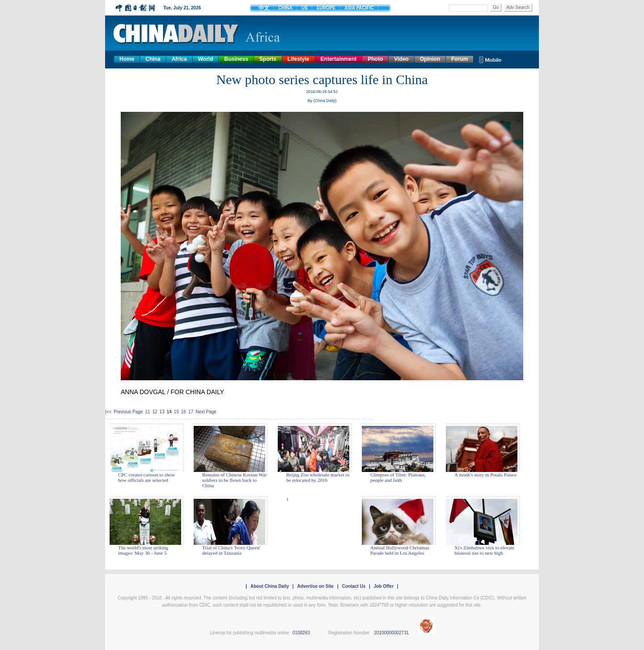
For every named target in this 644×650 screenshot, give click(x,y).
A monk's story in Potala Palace (485, 475)
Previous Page (128, 412)
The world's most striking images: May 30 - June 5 (143, 550)
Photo (375, 59)
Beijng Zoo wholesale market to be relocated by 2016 (318, 477)
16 (184, 412)
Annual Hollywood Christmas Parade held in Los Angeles (400, 550)
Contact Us (354, 586)
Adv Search (518, 7)
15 (176, 412)
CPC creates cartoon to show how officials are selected (146, 477)
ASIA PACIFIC (359, 8)
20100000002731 (391, 633)
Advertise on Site (315, 586)
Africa (179, 59)
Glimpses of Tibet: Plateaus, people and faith (398, 477)
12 (155, 412)
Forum (460, 59)
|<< (108, 412)
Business (236, 59)
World (206, 59)
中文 (264, 8)
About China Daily (270, 586)
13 (162, 412)
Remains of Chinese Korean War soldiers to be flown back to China (234, 480)
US (305, 8)
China (153, 59)
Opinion (430, 59)
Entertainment (339, 59)
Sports (268, 59)
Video (401, 59)
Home (127, 59)
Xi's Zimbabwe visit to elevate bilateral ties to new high (484, 550)
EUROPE (326, 8)
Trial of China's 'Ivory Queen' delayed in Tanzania (231, 550)
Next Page (206, 412)
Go (496, 7)
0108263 (301, 633)
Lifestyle (299, 59)
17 (191, 412)
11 (147, 412)
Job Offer (384, 586)
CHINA (285, 8)
